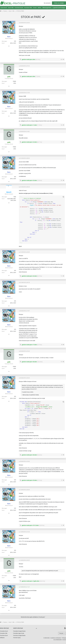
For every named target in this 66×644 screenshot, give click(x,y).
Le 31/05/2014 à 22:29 (24, 252)
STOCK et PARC (20, 11)
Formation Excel (4, 631)
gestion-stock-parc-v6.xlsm (29, 276)
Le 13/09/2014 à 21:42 (24, 532)
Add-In (39, 8)
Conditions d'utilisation (56, 638)
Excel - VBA (12, 11)
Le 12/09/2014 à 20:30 (24, 490)
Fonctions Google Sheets (19, 635)
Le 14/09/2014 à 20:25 (24, 560)
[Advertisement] (52, 36)
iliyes (9, 37)
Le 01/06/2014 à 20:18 (24, 283)
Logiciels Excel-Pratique (59, 8)
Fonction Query (17, 638)
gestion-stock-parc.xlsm (28, 59)
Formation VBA (4, 633)
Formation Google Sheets (19, 631)
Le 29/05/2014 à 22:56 (24, 23)
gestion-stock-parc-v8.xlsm (29, 362)
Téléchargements (47, 8)
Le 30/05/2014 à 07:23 (24, 66)
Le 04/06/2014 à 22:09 (24, 461)
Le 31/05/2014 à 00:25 (24, 158)
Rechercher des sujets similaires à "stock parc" (33, 617)
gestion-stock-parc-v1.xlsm (29, 125)
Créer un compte (59, 3)
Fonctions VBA (28, 8)
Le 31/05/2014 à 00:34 (24, 187)
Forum (35, 8)
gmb (9, 77)
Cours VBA (11, 8)
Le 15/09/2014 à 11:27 (24, 587)
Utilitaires (2, 638)
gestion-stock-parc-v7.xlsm (29, 345)
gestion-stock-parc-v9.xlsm (29, 480)
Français (61, 633)
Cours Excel (4, 8)
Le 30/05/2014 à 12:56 (24, 93)
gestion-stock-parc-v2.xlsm (29, 142)
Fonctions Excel (19, 8)
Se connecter (47, 3)
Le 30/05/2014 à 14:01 (24, 132)
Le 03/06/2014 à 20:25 (24, 378)
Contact (64, 640)
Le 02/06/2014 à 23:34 (24, 351)
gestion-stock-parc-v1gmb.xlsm (31, 581)
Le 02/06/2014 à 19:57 (24, 311)
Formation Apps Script (19, 633)
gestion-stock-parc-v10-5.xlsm (30, 525)
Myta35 (9, 192)
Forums (5, 11)
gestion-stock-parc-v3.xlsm (29, 180)
